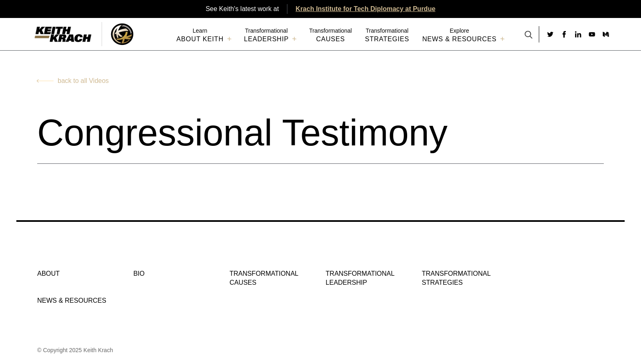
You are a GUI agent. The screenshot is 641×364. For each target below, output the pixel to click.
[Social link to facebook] (564, 34)
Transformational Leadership (360, 278)
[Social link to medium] (606, 34)
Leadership (266, 39)
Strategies (387, 39)
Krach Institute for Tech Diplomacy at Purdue (365, 9)
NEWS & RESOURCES (459, 39)
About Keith (200, 39)
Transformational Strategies (456, 278)
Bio (139, 274)
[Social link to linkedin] (578, 34)
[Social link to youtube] (592, 34)
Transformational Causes (264, 278)
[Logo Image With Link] (122, 34)
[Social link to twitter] (550, 34)
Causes (331, 39)
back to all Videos (83, 81)
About (48, 274)
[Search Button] (529, 35)
